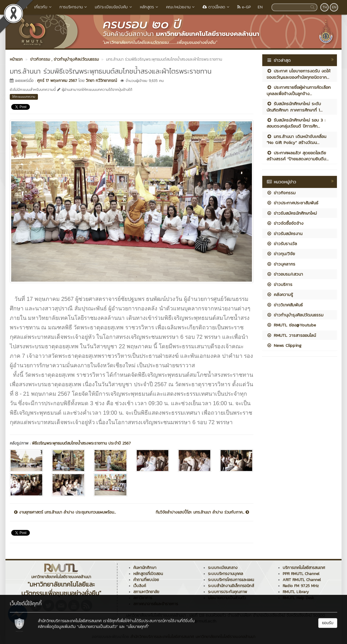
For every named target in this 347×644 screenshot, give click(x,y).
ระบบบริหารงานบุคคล (225, 574)
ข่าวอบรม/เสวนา (285, 274)
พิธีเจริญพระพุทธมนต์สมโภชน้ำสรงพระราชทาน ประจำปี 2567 (81, 443)
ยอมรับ (328, 623)
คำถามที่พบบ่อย (146, 580)
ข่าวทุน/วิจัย (281, 254)
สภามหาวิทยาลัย (146, 592)
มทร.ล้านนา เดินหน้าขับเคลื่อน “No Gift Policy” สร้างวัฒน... (296, 139)
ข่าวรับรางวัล (282, 244)
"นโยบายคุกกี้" (138, 627)
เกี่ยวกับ (43, 7)
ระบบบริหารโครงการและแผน (231, 580)
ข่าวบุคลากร (281, 264)
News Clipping (284, 345)
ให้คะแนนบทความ (24, 97)
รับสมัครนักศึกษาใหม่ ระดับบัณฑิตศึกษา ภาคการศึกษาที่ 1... (295, 107)
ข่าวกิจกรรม (281, 193)
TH (325, 7)
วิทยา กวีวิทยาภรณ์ (101, 81)
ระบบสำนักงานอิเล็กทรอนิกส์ (231, 586)
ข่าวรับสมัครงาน (285, 233)
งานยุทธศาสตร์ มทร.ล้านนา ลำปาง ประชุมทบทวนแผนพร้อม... (65, 512)
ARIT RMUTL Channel (302, 580)
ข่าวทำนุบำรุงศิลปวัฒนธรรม (295, 315)
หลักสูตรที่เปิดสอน (148, 574)
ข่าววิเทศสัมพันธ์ (285, 305)
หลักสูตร (150, 7)
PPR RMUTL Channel (301, 574)
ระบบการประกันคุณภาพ (228, 592)
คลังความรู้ (280, 294)
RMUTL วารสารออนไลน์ (291, 335)
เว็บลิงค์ (140, 586)
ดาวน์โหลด (216, 7)
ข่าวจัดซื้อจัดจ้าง (285, 223)
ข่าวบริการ (279, 284)
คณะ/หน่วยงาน (181, 7)
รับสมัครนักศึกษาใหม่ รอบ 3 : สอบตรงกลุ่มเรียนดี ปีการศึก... (296, 123)
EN (260, 7)
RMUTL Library (296, 592)
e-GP (244, 7)
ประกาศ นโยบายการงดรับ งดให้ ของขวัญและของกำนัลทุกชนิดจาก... (298, 74)
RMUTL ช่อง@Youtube (291, 325)
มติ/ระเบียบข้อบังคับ (114, 7)
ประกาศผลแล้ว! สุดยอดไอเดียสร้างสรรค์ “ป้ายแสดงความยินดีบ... (298, 156)
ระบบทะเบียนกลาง (223, 568)
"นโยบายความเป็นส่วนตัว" (97, 627)
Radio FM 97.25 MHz (301, 586)
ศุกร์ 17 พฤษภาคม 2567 (57, 81)
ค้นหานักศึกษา (145, 568)
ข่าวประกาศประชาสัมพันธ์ (292, 203)
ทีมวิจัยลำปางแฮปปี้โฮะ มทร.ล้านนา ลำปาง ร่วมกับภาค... (202, 512)
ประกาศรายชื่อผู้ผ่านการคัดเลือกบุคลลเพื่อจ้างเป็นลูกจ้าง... (299, 90)
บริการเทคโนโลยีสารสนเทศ (304, 568)
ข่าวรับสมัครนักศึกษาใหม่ (292, 213)
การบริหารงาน (74, 7)
